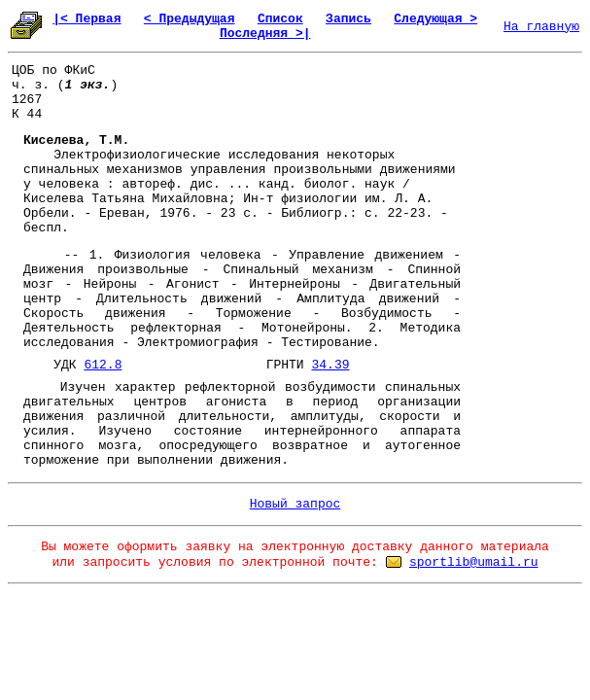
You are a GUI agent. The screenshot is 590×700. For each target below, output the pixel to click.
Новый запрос (295, 504)
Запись (348, 19)
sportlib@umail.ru (474, 562)
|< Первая (87, 19)
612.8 (103, 365)
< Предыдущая (190, 19)
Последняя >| (265, 34)
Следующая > (435, 19)
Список (280, 19)
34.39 (330, 365)
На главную (541, 27)
